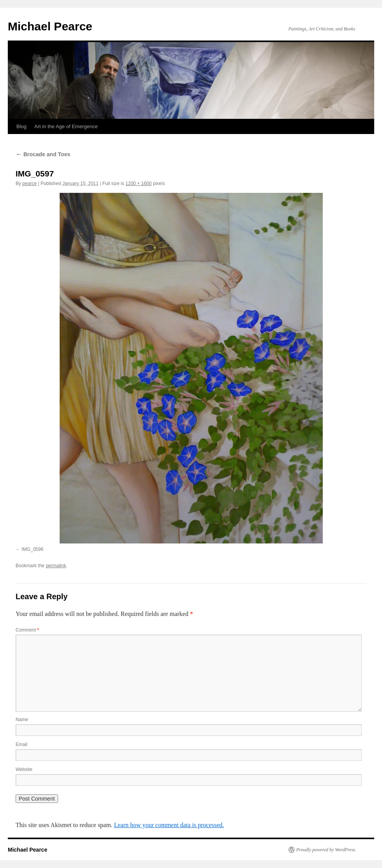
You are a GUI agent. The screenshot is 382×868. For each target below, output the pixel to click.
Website (24, 769)
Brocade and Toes (43, 154)
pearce (29, 183)
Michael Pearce (50, 26)
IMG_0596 (32, 549)
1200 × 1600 (139, 183)
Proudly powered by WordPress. (326, 850)
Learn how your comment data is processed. (169, 825)
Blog (21, 126)
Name (22, 720)
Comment (27, 630)
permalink (56, 566)
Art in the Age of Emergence (66, 126)
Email (21, 745)
